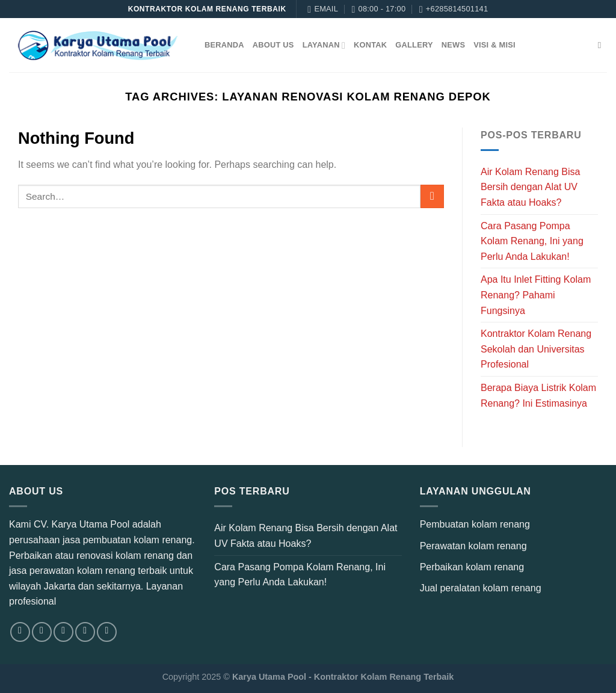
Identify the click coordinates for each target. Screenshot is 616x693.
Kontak (370, 45)
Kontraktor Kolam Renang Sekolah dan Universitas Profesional (536, 349)
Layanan (324, 45)
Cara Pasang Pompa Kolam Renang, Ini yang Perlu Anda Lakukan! (532, 241)
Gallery (414, 45)
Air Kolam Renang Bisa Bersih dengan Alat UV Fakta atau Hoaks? (530, 187)
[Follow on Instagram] (42, 632)
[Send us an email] (85, 632)
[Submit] (432, 196)
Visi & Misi (494, 45)
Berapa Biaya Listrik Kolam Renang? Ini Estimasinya (538, 396)
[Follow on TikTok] (63, 632)
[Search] (602, 45)
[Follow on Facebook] (20, 632)
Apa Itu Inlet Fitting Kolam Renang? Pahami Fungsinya (536, 295)
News (453, 45)
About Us (273, 45)
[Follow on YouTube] (107, 632)
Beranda (224, 45)
